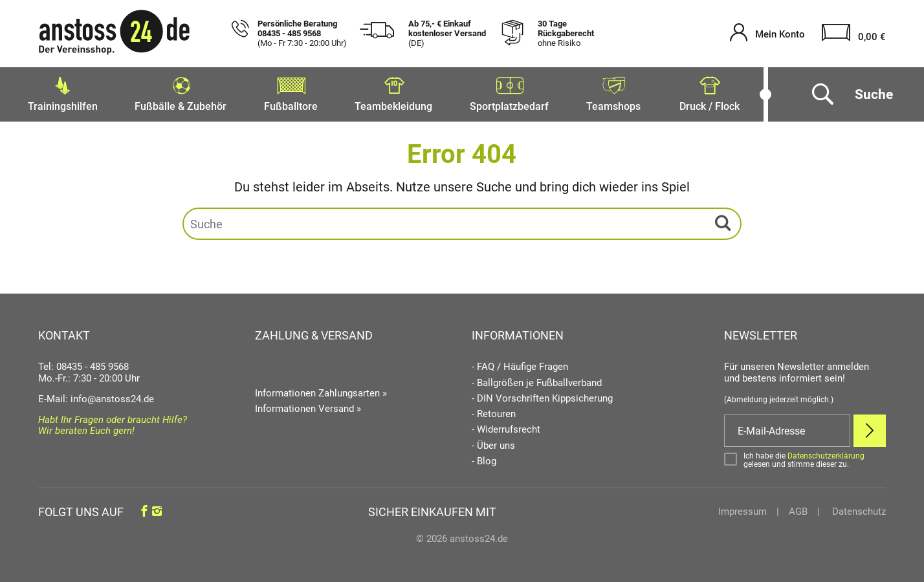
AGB (798, 509)
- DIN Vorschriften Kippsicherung (542, 395)
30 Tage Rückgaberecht (566, 34)
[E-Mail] (787, 427)
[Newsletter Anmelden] (870, 427)
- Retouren (494, 411)
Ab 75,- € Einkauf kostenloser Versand (447, 34)
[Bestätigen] (805, 457)
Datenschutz (858, 509)
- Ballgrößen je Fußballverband (537, 380)
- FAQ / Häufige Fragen (520, 364)
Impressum (742, 509)
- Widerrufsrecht (506, 427)
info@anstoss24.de (112, 396)
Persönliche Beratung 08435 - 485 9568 (302, 34)
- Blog (484, 458)
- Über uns (493, 443)
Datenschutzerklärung (826, 453)
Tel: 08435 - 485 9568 (83, 364)
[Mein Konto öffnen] (767, 34)
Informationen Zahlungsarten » (321, 390)
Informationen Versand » (308, 406)
